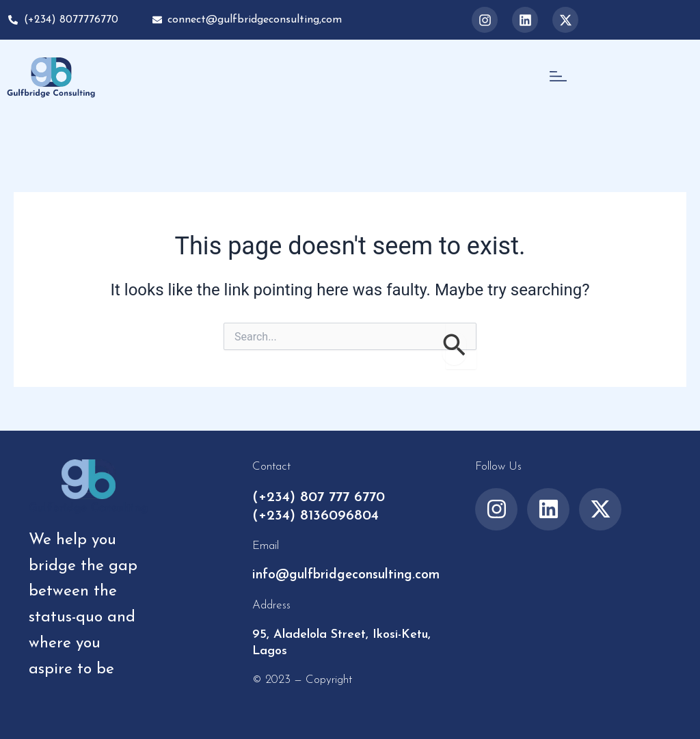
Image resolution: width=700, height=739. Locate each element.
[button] (558, 77)
